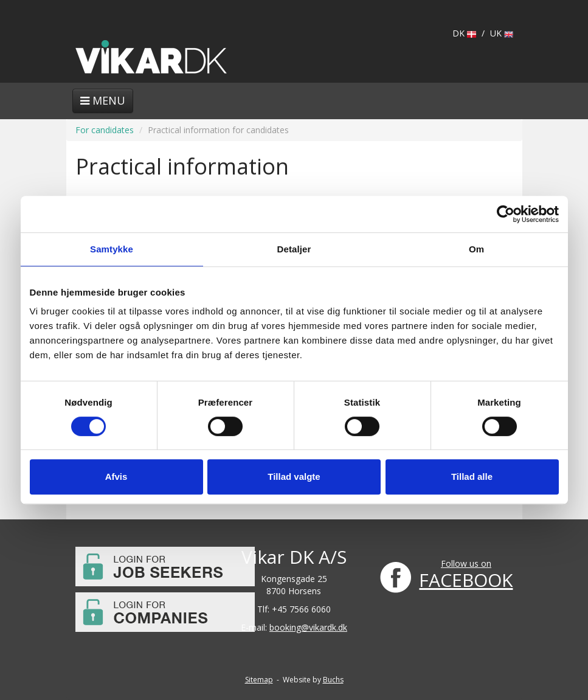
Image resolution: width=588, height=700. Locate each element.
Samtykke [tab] (112, 249)
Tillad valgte (294, 476)
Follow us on (466, 563)
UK (502, 33)
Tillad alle (472, 476)
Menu (103, 100)
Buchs (333, 680)
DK (464, 33)
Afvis (116, 476)
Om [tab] (476, 249)
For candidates (105, 130)
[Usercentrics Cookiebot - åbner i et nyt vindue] (506, 214)
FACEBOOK (466, 580)
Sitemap (259, 680)
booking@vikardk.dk (308, 627)
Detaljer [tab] (294, 249)
